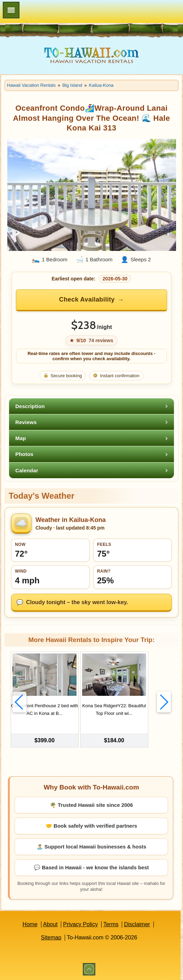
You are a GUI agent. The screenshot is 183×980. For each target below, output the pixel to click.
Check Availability (87, 299)
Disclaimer (137, 924)
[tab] (91, 406)
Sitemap (51, 937)
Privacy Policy (80, 924)
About (50, 924)
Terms (111, 924)
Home (30, 924)
